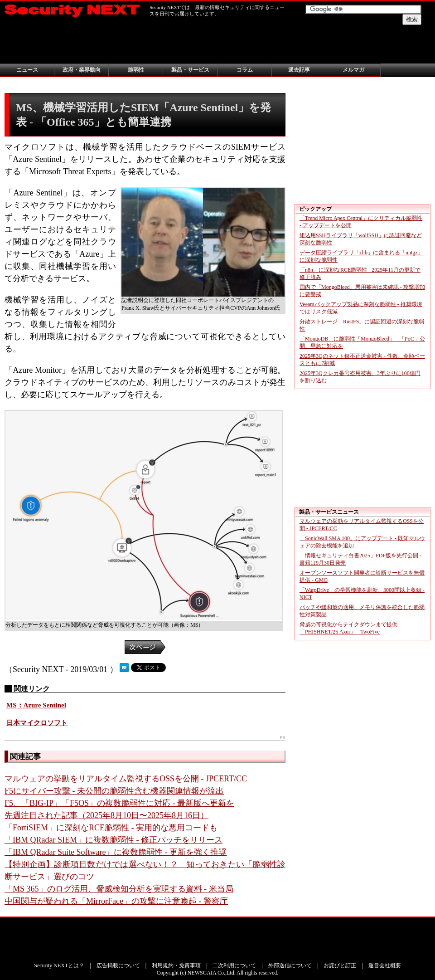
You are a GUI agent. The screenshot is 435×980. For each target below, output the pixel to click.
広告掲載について (118, 965)
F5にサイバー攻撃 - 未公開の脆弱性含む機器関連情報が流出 (114, 791)
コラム (245, 70)
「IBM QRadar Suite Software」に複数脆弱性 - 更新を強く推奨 (116, 852)
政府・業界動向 (82, 70)
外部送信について (290, 965)
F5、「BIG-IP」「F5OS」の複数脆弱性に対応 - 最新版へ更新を (119, 803)
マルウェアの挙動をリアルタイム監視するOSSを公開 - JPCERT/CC (126, 779)
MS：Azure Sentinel (36, 705)
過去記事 (299, 70)
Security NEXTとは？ (59, 965)
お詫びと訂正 (340, 965)
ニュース (27, 70)
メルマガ (353, 70)
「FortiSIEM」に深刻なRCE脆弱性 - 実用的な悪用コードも (111, 828)
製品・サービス (190, 70)
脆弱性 (136, 70)
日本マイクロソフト (37, 723)
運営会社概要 (385, 965)
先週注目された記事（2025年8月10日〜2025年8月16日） (106, 815)
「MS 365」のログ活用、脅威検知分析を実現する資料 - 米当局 (119, 889)
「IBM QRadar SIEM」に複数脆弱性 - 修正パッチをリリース (114, 840)
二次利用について (234, 965)
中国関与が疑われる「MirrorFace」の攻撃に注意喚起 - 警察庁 (116, 901)
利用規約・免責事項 (176, 965)
